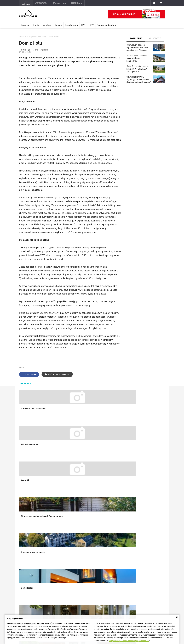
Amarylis (113, 563)
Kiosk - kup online (136, 14)
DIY (83, 25)
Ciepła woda (25, 514)
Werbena (113, 580)
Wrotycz (113, 525)
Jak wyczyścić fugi (87, 557)
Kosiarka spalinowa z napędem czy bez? (118, 532)
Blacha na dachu (56, 514)
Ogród (36, 25)
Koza (51, 560)
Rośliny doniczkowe (118, 502)
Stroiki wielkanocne (147, 517)
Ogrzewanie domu (27, 517)
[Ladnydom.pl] (26, 3)
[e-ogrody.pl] (60, 3)
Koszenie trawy (116, 511)
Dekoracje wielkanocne (149, 514)
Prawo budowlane (57, 551)
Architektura (71, 25)
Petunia (112, 577)
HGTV (91, 25)
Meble (142, 494)
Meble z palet (115, 508)
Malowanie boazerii (58, 505)
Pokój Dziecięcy (146, 499)
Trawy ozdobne (116, 536)
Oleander (113, 560)
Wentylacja (54, 568)
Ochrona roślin (115, 505)
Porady (22, 494)
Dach (21, 508)
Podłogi (53, 494)
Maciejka (113, 566)
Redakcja (23, 603)
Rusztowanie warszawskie (61, 508)
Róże (111, 554)
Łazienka (83, 497)
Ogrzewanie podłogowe (60, 563)
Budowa (25, 25)
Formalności (25, 511)
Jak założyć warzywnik (89, 563)
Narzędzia (54, 502)
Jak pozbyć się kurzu (88, 560)
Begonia (113, 551)
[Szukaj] (154, 3)
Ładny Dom (24, 548)
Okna (21, 502)
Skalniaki (113, 499)
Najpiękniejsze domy (38, 37)
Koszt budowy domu (28, 505)
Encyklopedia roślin (117, 519)
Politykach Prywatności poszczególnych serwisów (129, 641)
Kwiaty (112, 583)
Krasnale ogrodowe (118, 522)
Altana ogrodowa (116, 497)
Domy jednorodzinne (148, 548)
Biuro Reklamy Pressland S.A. (32, 598)
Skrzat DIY (84, 548)
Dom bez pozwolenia (59, 548)
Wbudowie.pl (55, 554)
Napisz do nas (26, 601)
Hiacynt (112, 548)
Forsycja (113, 568)
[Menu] (161, 3)
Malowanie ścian (56, 499)
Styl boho (83, 514)
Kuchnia (82, 502)
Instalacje (23, 525)
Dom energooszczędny (59, 574)
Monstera (113, 494)
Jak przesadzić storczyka (91, 551)
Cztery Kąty (24, 551)
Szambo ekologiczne (59, 517)
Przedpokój (84, 505)
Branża (142, 551)
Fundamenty (25, 519)
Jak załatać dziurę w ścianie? (92, 554)
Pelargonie (114, 571)
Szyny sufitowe (56, 566)
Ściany (22, 522)
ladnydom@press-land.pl (30, 595)
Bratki (111, 574)
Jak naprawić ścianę (88, 566)
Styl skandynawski (87, 517)
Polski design (145, 511)
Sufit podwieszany (57, 511)
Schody (22, 497)
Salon (81, 494)
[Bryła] (77, 3)
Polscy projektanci (147, 505)
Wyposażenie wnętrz (148, 497)
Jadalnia (83, 508)
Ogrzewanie (54, 557)
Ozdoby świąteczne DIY (150, 502)
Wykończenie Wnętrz (59, 497)
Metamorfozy (85, 511)
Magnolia (113, 528)
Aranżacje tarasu (116, 514)
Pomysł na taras (146, 554)
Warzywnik (114, 517)
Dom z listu (54, 37)
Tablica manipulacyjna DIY (90, 571)
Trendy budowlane (107, 25)
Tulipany (113, 557)
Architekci (143, 508)
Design (58, 25)
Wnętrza (47, 25)
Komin (22, 499)
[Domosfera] (42, 3)
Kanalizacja (54, 571)
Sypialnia (83, 499)
